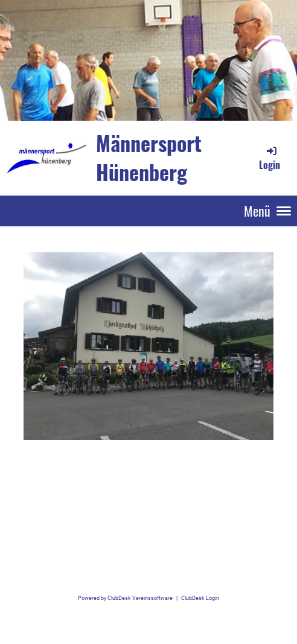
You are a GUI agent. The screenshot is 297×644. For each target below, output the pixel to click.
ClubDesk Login (200, 598)
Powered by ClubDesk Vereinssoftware (125, 598)
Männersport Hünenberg (149, 158)
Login (270, 158)
